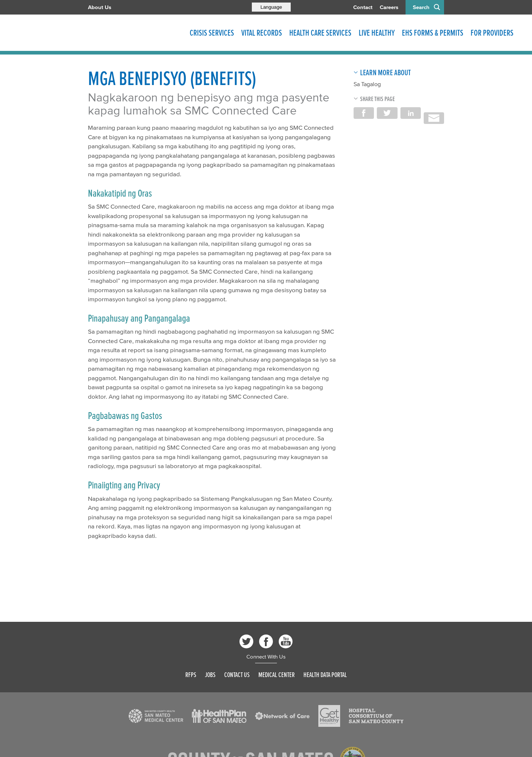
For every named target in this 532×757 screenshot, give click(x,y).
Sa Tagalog (367, 84)
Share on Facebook (364, 113)
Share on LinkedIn (411, 113)
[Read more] (156, 716)
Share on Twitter (387, 113)
